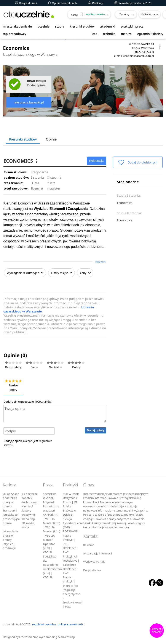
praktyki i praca (132, 26)
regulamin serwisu (44, 624)
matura (126, 34)
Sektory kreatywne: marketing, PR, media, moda (28, 518)
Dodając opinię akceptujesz (28, 442)
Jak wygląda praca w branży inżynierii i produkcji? (10, 539)
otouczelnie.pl (12, 624)
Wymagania (25, 273)
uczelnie (43, 26)
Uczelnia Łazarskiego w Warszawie (30, 54)
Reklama (89, 545)
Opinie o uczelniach (62, 3)
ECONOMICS (22, 161)
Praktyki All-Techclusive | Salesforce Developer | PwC (71, 564)
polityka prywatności (71, 624)
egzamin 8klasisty (150, 34)
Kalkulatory (148, 14)
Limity (61, 273)
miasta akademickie (17, 26)
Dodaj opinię (96, 430)
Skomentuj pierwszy (157, 631)
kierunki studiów (82, 26)
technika (109, 34)
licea (94, 34)
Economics (125, 203)
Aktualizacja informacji (97, 553)
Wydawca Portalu (94, 561)
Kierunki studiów (23, 139)
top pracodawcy (14, 34)
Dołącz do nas (26, 3)
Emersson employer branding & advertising (47, 636)
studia (60, 26)
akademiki (108, 26)
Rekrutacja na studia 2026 (133, 3)
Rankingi (96, 3)
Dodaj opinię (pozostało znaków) (28, 401)
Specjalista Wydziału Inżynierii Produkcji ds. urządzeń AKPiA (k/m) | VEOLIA (51, 506)
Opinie (51, 139)
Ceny (85, 273)
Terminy (124, 14)
